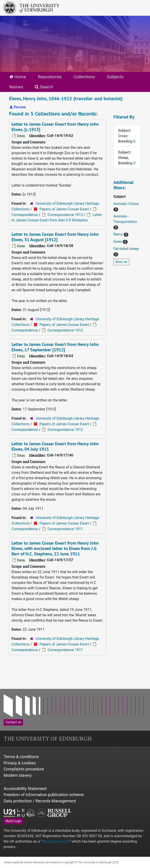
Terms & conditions (21, 757)
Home (18, 77)
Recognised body (55, 841)
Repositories (50, 77)
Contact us (13, 722)
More (121, 262)
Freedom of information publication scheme (44, 795)
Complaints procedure (24, 769)
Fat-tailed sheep (126, 249)
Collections (84, 77)
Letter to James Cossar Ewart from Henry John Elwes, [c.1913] (55, 127)
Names (16, 87)
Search (44, 87)
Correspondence (25, 215)
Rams (119, 234)
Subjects (115, 77)
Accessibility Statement (25, 789)
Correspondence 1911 (65, 529)
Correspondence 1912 (65, 330)
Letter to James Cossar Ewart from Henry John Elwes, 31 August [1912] (55, 237)
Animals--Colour (126, 204)
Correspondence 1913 (65, 215)
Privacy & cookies (20, 763)
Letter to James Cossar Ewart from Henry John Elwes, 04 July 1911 (55, 446)
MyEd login (13, 821)
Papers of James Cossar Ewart (64, 209)
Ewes (118, 241)
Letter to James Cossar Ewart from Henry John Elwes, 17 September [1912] (55, 347)
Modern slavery (18, 775)
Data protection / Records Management (40, 801)
